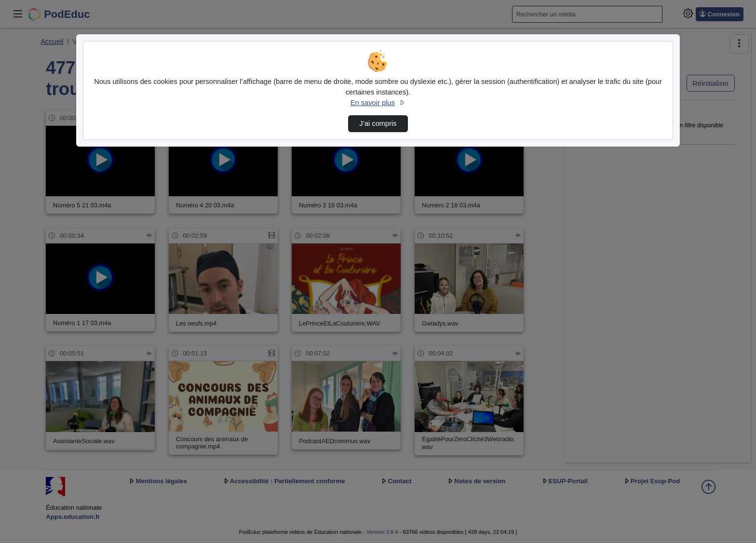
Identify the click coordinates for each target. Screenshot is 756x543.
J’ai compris (378, 123)
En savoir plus (378, 103)
